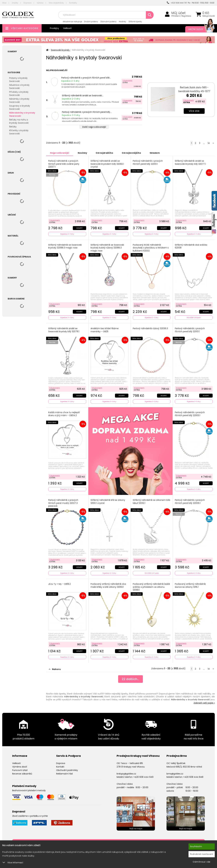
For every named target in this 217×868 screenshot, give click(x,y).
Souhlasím (196, 846)
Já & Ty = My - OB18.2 (59, 584)
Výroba (40, 3)
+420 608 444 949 (143, 777)
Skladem (155, 153)
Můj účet (178, 13)
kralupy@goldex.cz (126, 774)
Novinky (82, 153)
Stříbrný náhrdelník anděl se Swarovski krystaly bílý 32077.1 (190, 162)
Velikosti (67, 28)
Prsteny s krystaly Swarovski (18, 80)
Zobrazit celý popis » (204, 703)
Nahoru (55, 669)
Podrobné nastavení (202, 854)
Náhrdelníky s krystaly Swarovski (22, 114)
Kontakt (60, 767)
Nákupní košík (209, 16)
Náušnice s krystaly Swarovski (19, 87)
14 (209, 143)
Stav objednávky (56, 3)
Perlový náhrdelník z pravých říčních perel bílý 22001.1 (148, 162)
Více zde (194, 111)
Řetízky (13, 127)
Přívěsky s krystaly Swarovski (19, 94)
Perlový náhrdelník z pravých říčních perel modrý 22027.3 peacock (63, 503)
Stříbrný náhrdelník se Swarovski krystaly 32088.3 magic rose (65, 246)
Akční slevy (198, 29)
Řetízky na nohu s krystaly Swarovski (19, 121)
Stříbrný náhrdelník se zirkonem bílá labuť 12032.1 (151, 502)
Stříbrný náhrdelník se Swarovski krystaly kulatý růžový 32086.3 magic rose (107, 248)
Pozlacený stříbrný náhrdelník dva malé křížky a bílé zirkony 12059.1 (108, 586)
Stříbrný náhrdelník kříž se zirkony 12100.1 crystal (108, 502)
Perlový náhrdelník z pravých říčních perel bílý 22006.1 (190, 502)
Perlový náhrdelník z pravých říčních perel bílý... (87, 112)
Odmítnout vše (202, 862)
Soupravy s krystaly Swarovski (20, 107)
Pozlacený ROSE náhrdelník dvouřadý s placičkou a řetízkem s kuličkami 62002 (151, 248)
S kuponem (127, 80)
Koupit (79, 228)
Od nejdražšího (104, 153)
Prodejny (54, 28)
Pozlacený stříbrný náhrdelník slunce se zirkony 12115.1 (190, 586)
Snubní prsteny (91, 22)
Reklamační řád (64, 774)
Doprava (28, 3)
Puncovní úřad (20, 770)
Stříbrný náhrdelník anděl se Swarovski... (83, 96)
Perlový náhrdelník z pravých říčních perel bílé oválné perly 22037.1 (64, 164)
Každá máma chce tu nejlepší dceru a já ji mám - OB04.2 (64, 414)
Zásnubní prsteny (108, 22)
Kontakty (73, 3)
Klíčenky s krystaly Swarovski (19, 132)
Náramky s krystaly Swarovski (19, 100)
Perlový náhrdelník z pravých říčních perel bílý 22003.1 (190, 414)
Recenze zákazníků (22, 774)
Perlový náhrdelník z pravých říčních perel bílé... (86, 78)
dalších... (130, 679)
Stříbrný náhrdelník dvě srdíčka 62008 (191, 246)
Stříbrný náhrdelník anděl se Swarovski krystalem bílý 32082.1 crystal (107, 164)
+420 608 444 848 (193, 777)
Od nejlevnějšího (131, 153)
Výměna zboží (20, 767)
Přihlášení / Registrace (181, 16)
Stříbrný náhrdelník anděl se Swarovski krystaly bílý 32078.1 (64, 330)
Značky (15, 3)
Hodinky (123, 22)
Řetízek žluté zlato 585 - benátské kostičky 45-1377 (194, 89)
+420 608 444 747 (177, 3)
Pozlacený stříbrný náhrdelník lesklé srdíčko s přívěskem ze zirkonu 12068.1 (151, 587)
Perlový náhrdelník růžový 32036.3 (150, 328)
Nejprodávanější (60, 153)
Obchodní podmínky (67, 770)
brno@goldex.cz (175, 774)
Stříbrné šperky (135, 22)
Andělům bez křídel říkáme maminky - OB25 (105, 330)
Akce (4, 3)
